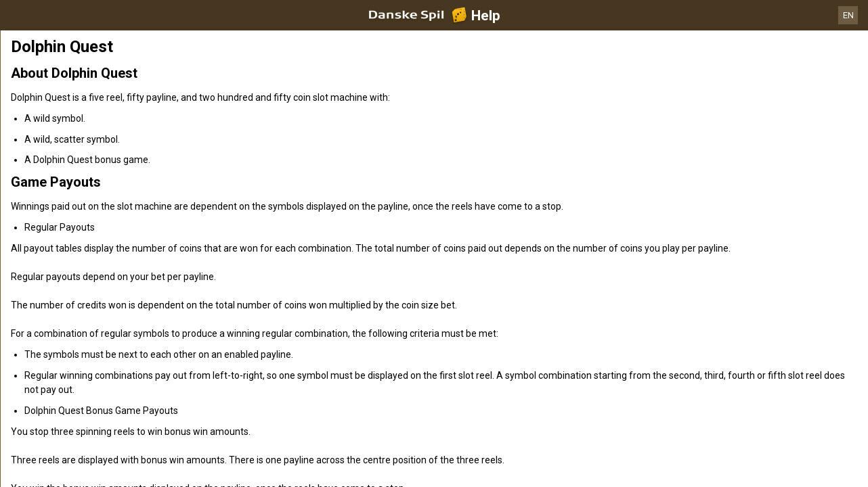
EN (848, 15)
